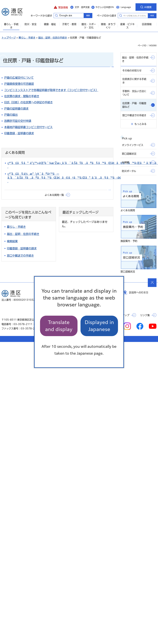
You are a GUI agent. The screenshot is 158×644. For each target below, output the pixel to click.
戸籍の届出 (11, 115)
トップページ (9, 38)
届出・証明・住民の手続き (53, 38)
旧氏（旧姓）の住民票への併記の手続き (28, 102)
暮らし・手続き (27, 38)
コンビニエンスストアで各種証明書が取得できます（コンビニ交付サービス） (51, 90)
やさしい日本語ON (105, 7)
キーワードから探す (56, 15)
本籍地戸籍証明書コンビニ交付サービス (28, 127)
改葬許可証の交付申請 (18, 121)
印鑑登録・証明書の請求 (19, 133)
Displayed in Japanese (99, 326)
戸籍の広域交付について (19, 78)
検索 (152, 16)
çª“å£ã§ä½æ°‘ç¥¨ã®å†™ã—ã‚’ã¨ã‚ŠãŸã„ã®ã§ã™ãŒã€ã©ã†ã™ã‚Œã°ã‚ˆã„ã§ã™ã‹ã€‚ (64, 177)
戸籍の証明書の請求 (16, 109)
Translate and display (59, 326)
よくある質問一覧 (54, 195)
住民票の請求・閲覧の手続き (22, 96)
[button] (61, 7)
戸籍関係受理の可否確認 (19, 84)
